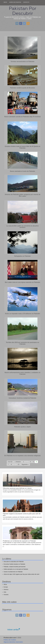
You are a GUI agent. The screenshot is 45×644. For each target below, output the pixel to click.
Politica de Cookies (10, 640)
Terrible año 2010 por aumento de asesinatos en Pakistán (22, 343)
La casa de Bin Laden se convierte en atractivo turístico (22, 227)
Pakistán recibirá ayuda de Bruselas (22, 88)
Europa (6, 587)
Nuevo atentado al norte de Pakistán (22, 171)
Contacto (26, 2)
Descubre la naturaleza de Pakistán (14, 562)
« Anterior (18, 462)
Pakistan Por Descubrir (22, 11)
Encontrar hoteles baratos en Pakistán (14, 564)
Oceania (6, 595)
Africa (5, 584)
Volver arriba (14, 630)
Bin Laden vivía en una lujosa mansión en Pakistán (22, 282)
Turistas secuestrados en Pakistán (22, 62)
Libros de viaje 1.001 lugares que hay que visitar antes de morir (22, 574)
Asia (5, 592)
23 (19, 464)
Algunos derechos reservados (13, 642)
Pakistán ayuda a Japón (22, 427)
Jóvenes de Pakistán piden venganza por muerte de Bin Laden (22, 195)
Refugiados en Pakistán (23, 256)
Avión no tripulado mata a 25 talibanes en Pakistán (22, 314)
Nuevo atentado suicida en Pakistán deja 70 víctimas (22, 117)
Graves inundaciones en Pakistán (13, 572)
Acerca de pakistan (15, 2)
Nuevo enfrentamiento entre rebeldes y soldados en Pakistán (22, 373)
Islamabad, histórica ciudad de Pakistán (22, 398)
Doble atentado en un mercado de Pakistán (16, 569)
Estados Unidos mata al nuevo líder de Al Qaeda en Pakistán (22, 147)
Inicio (5, 2)
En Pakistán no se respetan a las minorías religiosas (22, 456)
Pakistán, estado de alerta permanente (15, 567)
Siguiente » (25, 464)
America (6, 589)
